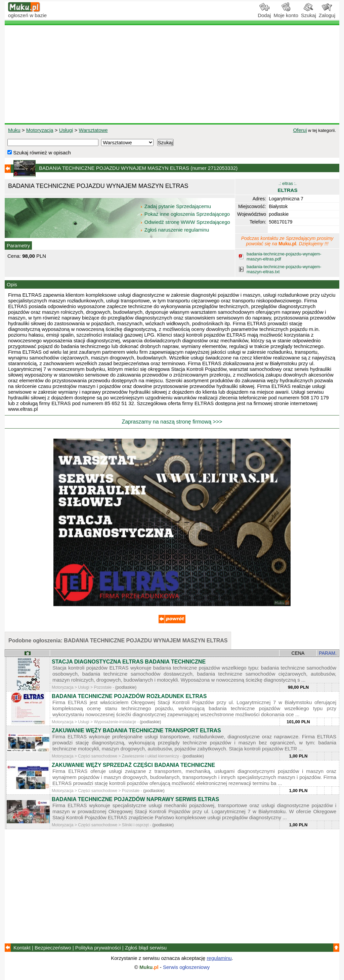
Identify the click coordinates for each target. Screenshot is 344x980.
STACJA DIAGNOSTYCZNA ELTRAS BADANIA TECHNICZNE (129, 662)
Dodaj (264, 13)
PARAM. (328, 653)
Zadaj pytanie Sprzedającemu (176, 206)
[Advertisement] (172, 74)
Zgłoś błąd (146, 948)
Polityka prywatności (98, 948)
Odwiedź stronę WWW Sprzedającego (186, 222)
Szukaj (309, 13)
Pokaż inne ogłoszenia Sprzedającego (186, 214)
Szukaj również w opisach (39, 153)
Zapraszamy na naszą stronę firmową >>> (172, 422)
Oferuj (300, 130)
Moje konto (286, 13)
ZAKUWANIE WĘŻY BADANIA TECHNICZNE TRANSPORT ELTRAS (136, 730)
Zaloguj (327, 13)
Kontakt (22, 948)
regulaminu (219, 958)
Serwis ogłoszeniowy (186, 967)
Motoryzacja (40, 130)
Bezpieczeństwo (53, 948)
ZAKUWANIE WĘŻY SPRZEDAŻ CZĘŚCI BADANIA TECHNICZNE (133, 765)
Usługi (66, 130)
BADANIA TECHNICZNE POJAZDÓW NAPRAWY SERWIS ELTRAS (135, 799)
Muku (14, 130)
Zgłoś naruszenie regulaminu (175, 230)
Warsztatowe (93, 130)
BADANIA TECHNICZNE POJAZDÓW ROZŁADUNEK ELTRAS (129, 696)
